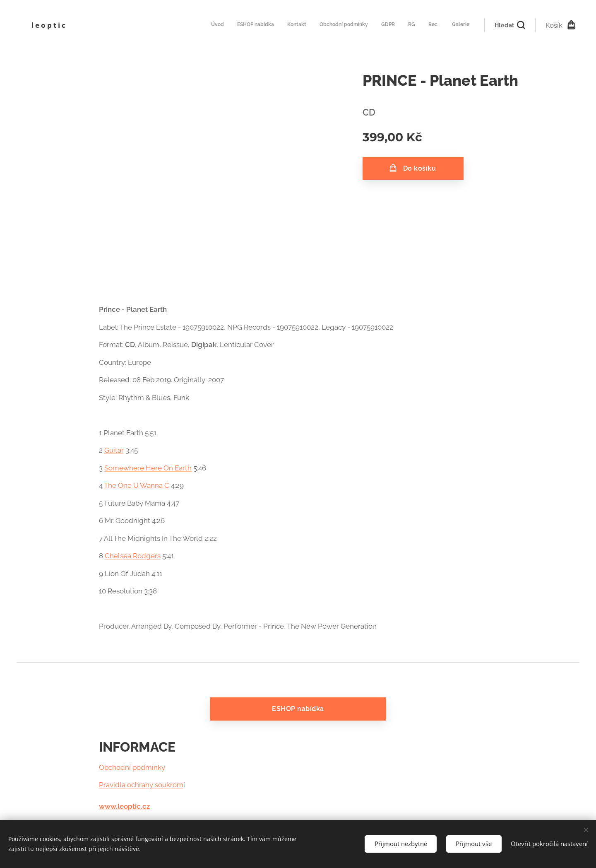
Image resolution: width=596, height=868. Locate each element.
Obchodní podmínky (132, 767)
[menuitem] (379, 25)
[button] (510, 25)
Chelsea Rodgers (133, 556)
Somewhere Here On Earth (148, 468)
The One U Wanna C (137, 485)
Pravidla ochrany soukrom (141, 785)
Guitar (114, 450)
